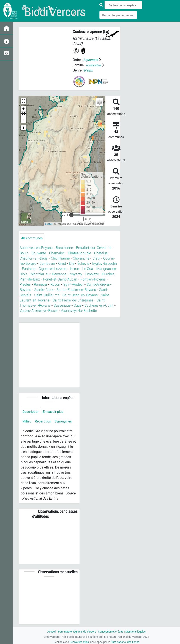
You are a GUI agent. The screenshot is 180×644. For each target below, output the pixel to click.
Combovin (47, 263)
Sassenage (62, 305)
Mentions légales (137, 631)
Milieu (27, 421)
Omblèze (92, 274)
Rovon (55, 284)
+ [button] (24, 108)
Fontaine (29, 269)
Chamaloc (57, 253)
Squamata (91, 60)
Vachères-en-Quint (99, 305)
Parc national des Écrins (125, 642)
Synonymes (64, 421)
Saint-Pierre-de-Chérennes (73, 300)
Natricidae (94, 65)
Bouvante (39, 253)
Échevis (83, 263)
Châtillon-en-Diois (34, 258)
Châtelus (101, 253)
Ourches (108, 274)
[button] (23, 114)
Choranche (81, 258)
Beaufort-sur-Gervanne (94, 248)
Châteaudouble (79, 253)
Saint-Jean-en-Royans (80, 294)
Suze (77, 305)
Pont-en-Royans (93, 279)
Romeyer (41, 284)
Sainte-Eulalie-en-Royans (76, 289)
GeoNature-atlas (79, 642)
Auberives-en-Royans (36, 248)
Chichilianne (60, 258)
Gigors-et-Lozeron (53, 269)
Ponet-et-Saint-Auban (60, 279)
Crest (62, 263)
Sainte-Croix (44, 289)
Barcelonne (64, 248)
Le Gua (88, 269)
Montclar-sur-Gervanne (49, 274)
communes (32, 238)
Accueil (50, 631)
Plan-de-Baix (30, 279)
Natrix (88, 70)
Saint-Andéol (73, 284)
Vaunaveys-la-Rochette (79, 310)
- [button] (24, 120)
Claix (96, 258)
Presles (25, 284)
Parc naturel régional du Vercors (77, 631)
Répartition (44, 421)
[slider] (71, 215)
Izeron (74, 269)
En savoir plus (54, 411)
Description (31, 411)
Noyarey (76, 274)
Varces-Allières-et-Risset (39, 310)
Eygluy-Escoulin (105, 263)
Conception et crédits (111, 631)
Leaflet (49, 224)
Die (72, 263)
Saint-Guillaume (47, 294)
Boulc (24, 253)
